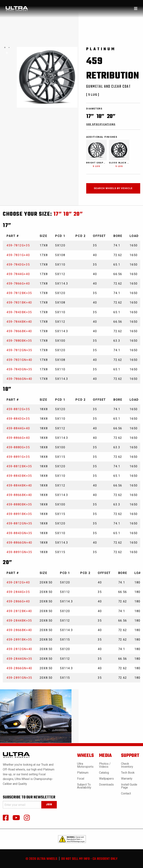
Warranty (127, 779)
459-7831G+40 (18, 255)
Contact (126, 793)
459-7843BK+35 (19, 312)
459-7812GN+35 (19, 350)
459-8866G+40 (18, 438)
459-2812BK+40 (19, 611)
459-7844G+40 (18, 274)
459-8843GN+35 (19, 533)
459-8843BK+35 (19, 476)
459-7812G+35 (18, 245)
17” (58, 214)
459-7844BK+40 (19, 322)
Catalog (104, 773)
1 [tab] (7, 53)
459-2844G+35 (18, 592)
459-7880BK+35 (19, 341)
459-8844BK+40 (19, 485)
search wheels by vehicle (113, 188)
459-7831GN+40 (19, 360)
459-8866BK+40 (19, 495)
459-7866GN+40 (19, 379)
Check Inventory (127, 765)
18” (68, 214)
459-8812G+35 (18, 409)
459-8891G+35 (18, 457)
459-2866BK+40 (19, 630)
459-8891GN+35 (19, 552)
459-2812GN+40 (19, 649)
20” (78, 214)
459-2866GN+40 (19, 668)
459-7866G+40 (18, 284)
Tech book (128, 773)
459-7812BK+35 (19, 293)
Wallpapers (106, 779)
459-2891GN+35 (19, 678)
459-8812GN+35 (19, 523)
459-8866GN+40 (19, 543)
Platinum (83, 773)
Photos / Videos (105, 765)
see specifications (101, 124)
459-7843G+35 (18, 265)
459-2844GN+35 (19, 659)
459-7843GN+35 (19, 369)
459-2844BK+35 (19, 621)
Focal (81, 779)
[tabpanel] (5, 47)
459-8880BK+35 (19, 504)
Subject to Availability (84, 786)
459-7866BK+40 (19, 331)
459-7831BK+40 (19, 303)
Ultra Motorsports (85, 765)
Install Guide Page (129, 786)
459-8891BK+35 (19, 514)
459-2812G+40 (18, 582)
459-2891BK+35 (19, 640)
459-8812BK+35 (19, 466)
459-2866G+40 (18, 601)
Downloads (106, 785)
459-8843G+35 (18, 419)
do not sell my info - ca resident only (89, 859)
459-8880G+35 (18, 447)
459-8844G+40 (18, 428)
